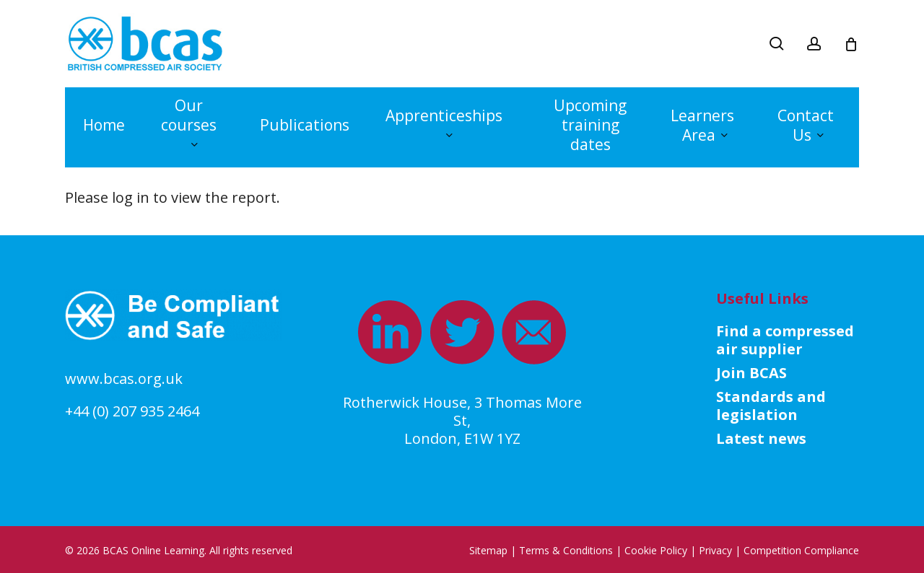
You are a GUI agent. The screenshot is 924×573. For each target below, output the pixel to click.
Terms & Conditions (566, 550)
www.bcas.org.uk (124, 379)
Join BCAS (751, 373)
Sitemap (488, 550)
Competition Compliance (801, 550)
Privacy (715, 550)
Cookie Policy (656, 550)
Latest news (761, 438)
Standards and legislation (771, 406)
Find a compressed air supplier (785, 340)
